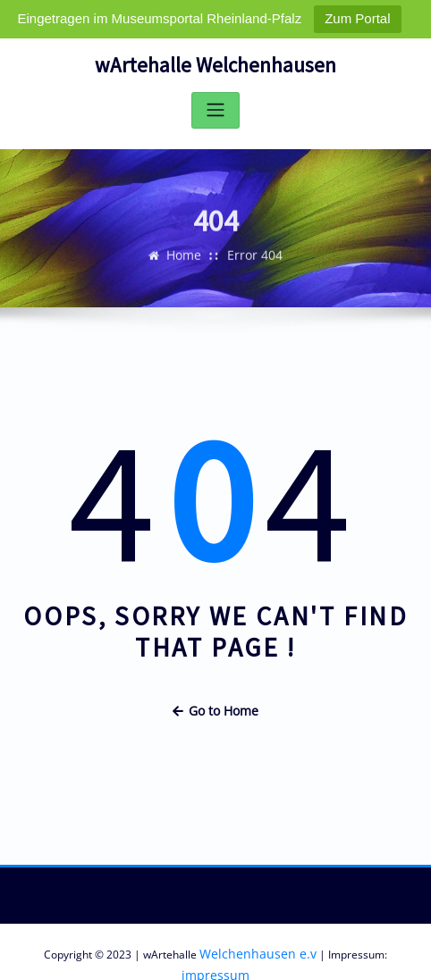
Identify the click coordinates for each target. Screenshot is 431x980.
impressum (379, 947)
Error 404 (254, 266)
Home (187, 266)
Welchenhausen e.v (229, 947)
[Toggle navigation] (215, 108)
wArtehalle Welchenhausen (215, 63)
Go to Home (216, 707)
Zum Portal (357, 18)
